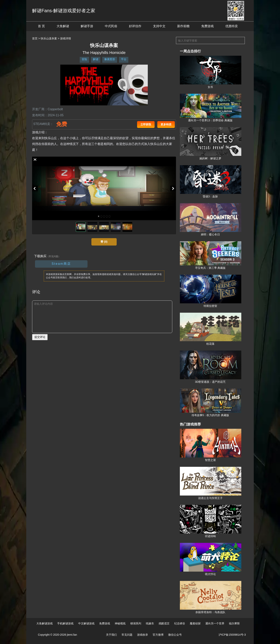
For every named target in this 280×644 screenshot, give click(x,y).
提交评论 (40, 337)
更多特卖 (166, 124)
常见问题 (127, 635)
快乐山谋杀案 (49, 38)
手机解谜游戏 (65, 623)
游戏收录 (143, 635)
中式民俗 (111, 26)
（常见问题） (53, 256)
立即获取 (146, 124)
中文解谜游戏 (86, 623)
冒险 (84, 59)
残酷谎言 (164, 623)
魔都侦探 (195, 623)
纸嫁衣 (150, 623)
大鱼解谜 (63, 26)
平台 (124, 59)
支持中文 (159, 26)
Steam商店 (61, 264)
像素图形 (110, 59)
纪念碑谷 (180, 623)
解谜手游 (87, 26)
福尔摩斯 (234, 623)
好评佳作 (135, 26)
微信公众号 (175, 635)
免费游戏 (207, 26)
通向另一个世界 (215, 623)
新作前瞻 (183, 26)
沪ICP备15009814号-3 (232, 635)
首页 (35, 38)
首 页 (41, 26)
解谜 (96, 59)
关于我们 (111, 635)
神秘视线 (120, 623)
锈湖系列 (136, 623)
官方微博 (158, 635)
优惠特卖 (232, 26)
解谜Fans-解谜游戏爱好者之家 (64, 11)
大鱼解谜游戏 (45, 623)
